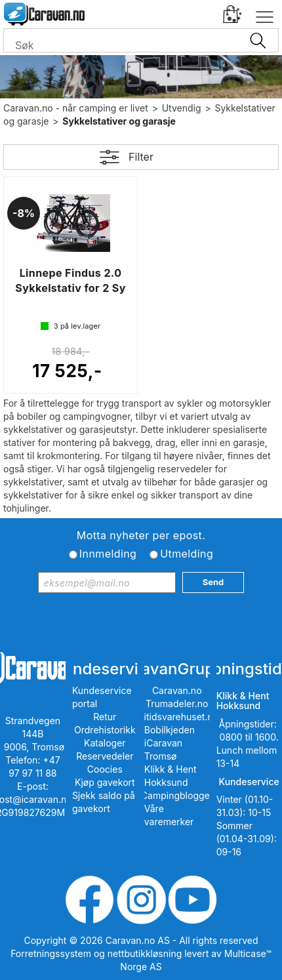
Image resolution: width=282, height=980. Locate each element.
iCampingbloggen (177, 795)
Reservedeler (105, 756)
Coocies (105, 769)
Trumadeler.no (177, 704)
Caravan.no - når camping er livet (76, 108)
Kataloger (105, 743)
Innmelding (108, 554)
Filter (141, 157)
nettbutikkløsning (145, 953)
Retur (105, 717)
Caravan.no (177, 690)
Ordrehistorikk (105, 730)
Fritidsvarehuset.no (177, 717)
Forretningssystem (51, 953)
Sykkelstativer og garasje (119, 121)
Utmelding (187, 554)
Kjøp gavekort (105, 782)
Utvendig (182, 108)
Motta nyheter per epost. (141, 535)
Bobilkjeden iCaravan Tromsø (170, 743)
